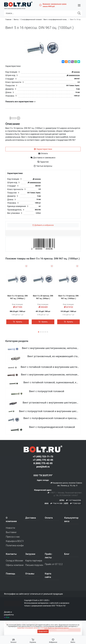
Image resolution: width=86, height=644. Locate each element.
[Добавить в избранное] (43, 225)
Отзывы (30, 574)
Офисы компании (15, 565)
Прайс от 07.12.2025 (54, 564)
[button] (79, 5)
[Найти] (79, 12)
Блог (67, 554)
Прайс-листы (49, 556)
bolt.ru (7, 618)
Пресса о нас (13, 537)
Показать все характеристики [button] (21, 102)
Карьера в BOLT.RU (15, 541)
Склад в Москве (14, 561)
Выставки (11, 533)
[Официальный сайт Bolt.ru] (16, 4)
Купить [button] (17, 322)
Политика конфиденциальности (15, 546)
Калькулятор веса (71, 520)
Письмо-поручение (34, 565)
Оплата (49, 518)
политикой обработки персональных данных (55, 628)
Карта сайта (48, 576)
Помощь (10, 574)
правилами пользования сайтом (28, 628)
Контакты (11, 554)
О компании (11, 520)
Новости (10, 528)
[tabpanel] (43, 194)
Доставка (31, 518)
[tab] (43, 149)
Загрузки (30, 554)
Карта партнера (34, 561)
